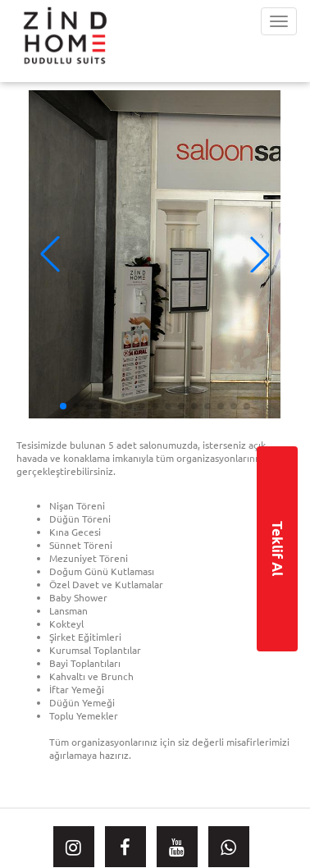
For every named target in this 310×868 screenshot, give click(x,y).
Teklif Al (278, 548)
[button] (260, 254)
